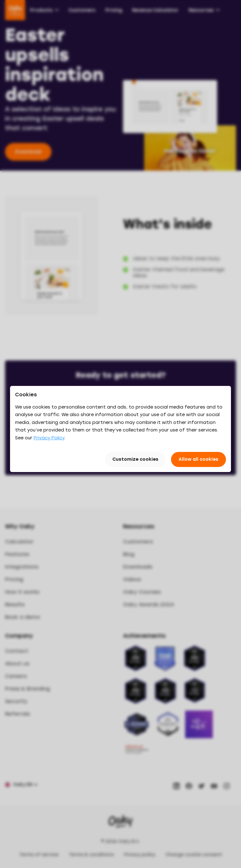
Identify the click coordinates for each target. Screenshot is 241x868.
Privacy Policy (49, 438)
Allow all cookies (198, 459)
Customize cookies (135, 459)
